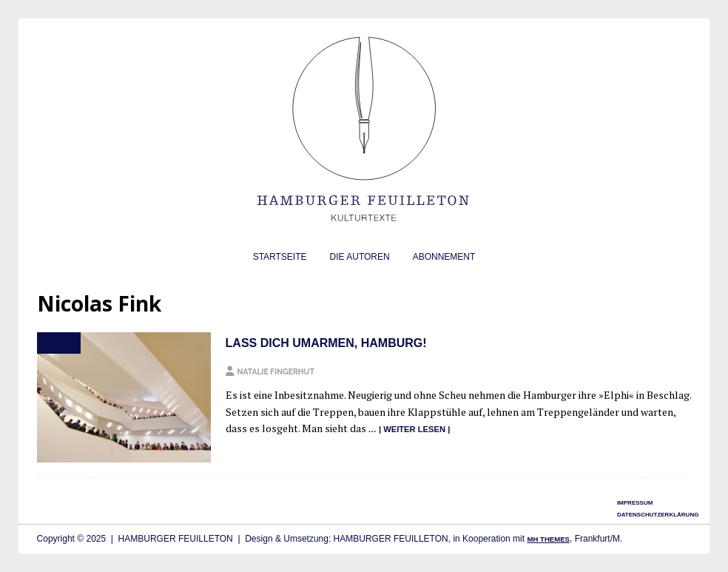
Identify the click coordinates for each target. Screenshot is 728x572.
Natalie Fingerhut (276, 371)
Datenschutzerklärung (658, 515)
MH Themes (548, 539)
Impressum (635, 503)
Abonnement (444, 257)
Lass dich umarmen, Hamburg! (326, 343)
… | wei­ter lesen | (409, 429)
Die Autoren (360, 257)
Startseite (280, 257)
